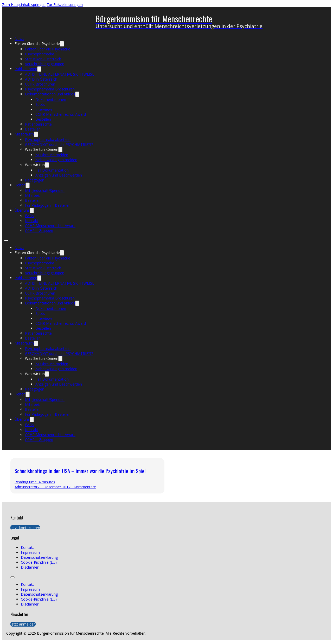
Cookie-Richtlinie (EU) (39, 562)
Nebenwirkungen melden (56, 160)
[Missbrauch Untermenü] (36, 134)
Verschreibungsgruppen (45, 64)
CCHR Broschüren (40, 84)
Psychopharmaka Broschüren (50, 89)
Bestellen (43, 119)
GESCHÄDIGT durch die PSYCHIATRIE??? (59, 144)
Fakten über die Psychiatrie (37, 44)
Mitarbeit (33, 195)
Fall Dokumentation (52, 170)
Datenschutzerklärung (39, 557)
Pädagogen (35, 180)
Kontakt (32, 221)
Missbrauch (24, 134)
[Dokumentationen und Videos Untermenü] (77, 94)
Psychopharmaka (40, 54)
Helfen (20, 185)
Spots (40, 104)
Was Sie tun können (42, 149)
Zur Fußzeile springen (65, 5)
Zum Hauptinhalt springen (24, 5)
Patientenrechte (38, 124)
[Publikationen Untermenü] (39, 69)
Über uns (22, 210)
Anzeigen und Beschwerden (59, 175)
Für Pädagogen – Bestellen (48, 205)
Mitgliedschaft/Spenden (45, 190)
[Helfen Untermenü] (28, 185)
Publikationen (26, 69)
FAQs (30, 216)
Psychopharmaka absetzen (48, 139)
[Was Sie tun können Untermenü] (60, 150)
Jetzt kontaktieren (25, 528)
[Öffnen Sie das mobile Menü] (6, 240)
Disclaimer (30, 567)
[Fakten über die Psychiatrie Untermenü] (62, 44)
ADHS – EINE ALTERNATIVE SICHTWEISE (60, 74)
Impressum (30, 552)
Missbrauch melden (52, 155)
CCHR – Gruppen (39, 230)
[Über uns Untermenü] (32, 210)
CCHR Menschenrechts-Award (61, 114)
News (19, 39)
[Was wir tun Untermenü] (47, 165)
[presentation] (246, 476)
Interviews (44, 109)
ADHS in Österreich (41, 79)
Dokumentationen (51, 99)
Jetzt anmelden (23, 624)
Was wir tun (35, 165)
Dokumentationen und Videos (50, 94)
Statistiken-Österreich (43, 59)
